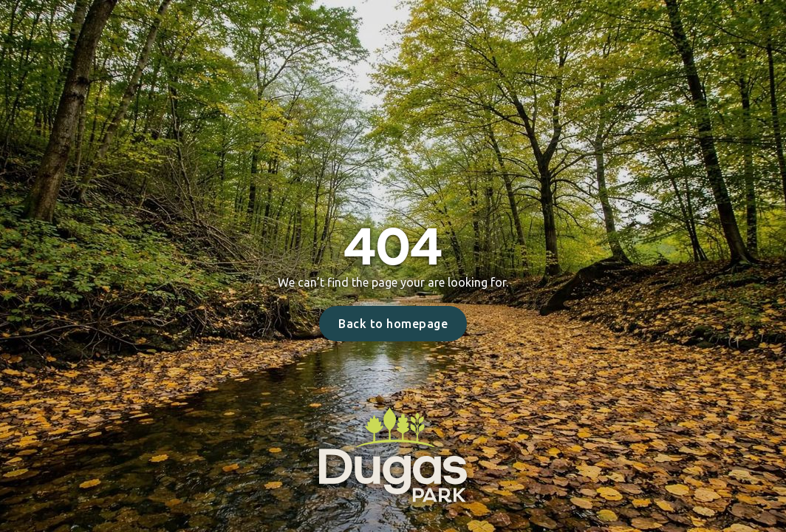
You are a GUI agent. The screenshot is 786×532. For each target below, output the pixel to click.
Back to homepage (393, 324)
